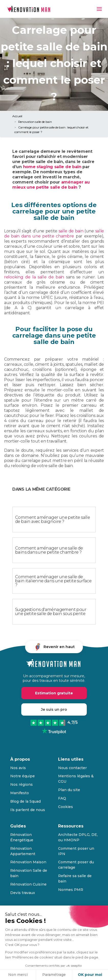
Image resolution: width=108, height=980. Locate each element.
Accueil (17, 116)
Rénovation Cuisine (28, 884)
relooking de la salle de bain (34, 277)
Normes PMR (71, 890)
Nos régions (21, 784)
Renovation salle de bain (35, 122)
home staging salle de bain (52, 167)
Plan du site (69, 790)
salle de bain (71, 231)
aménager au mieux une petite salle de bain (51, 185)
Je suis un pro (54, 709)
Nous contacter (72, 768)
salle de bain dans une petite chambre (54, 234)
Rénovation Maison (28, 862)
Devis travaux (23, 893)
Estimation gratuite (54, 693)
